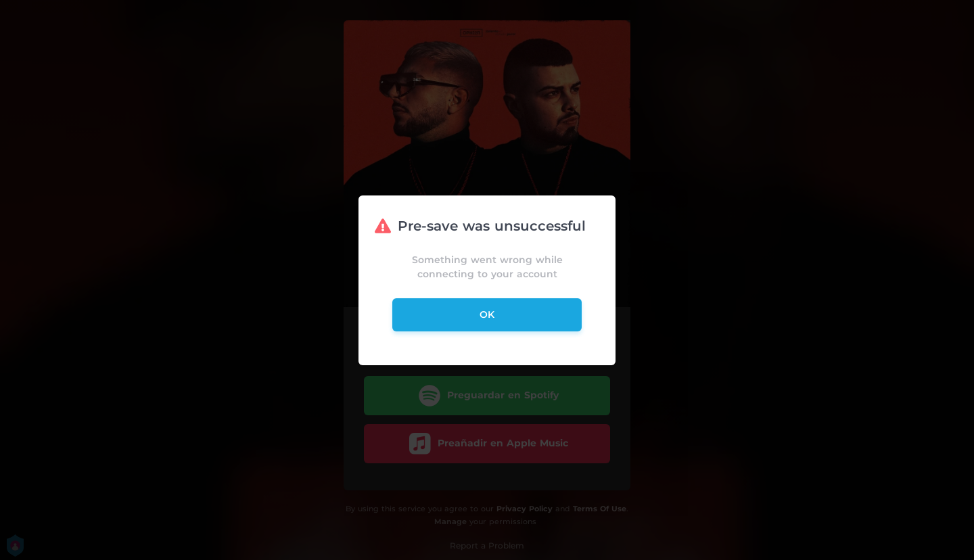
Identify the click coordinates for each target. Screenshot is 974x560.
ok (487, 314)
